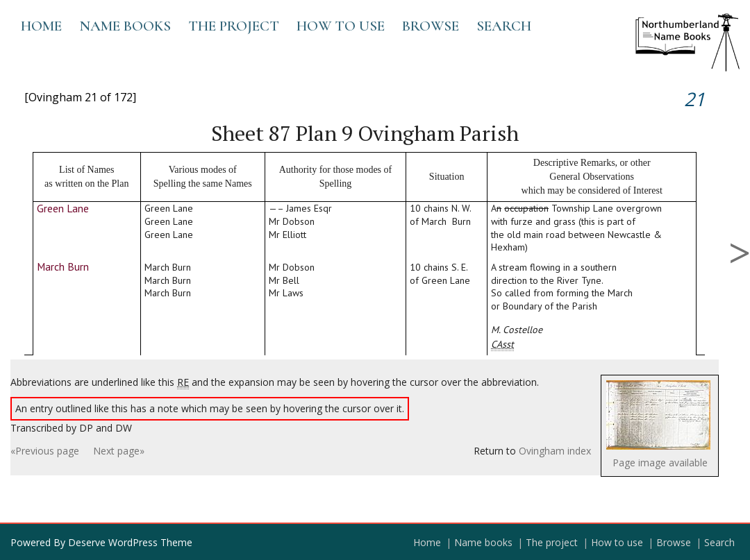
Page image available (660, 463)
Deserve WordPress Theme (130, 542)
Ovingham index (555, 451)
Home (41, 26)
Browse (431, 26)
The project (234, 26)
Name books (125, 26)
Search (504, 26)
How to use (341, 26)
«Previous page (45, 451)
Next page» (119, 451)
